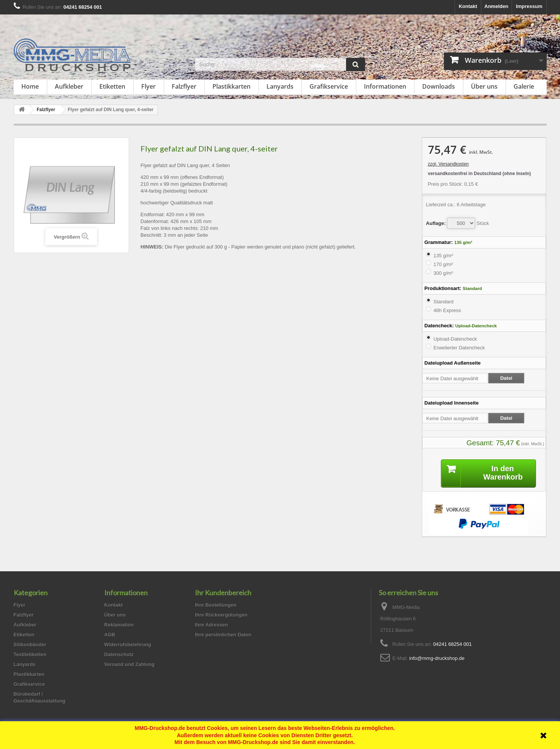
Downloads (439, 86)
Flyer (148, 86)
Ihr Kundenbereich (223, 593)
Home (30, 86)
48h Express (447, 310)
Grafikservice (329, 86)
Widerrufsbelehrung (128, 645)
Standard (443, 302)
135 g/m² (443, 256)
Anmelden (496, 6)
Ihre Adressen (211, 625)
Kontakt (468, 6)
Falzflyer (184, 86)
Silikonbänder (30, 645)
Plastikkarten (231, 86)
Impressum (529, 6)
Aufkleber (69, 86)
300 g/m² (443, 273)
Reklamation (119, 625)
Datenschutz (119, 654)
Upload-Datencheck (455, 339)
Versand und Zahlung (129, 664)
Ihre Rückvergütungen (221, 615)
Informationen (385, 86)
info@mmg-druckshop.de (437, 658)
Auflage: (436, 223)
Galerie (524, 86)
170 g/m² (443, 264)
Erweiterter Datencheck (459, 348)
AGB (110, 635)
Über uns (484, 86)
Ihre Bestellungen (216, 605)
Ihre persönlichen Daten (223, 635)
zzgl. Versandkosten (448, 164)
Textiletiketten (30, 654)
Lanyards (280, 86)
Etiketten (112, 86)
